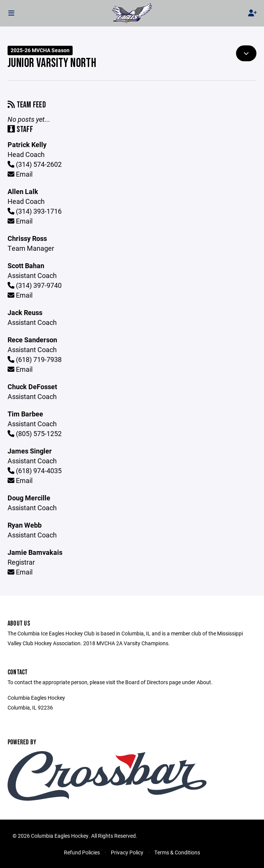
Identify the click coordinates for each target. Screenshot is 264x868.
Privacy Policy (127, 852)
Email (20, 174)
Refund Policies (82, 852)
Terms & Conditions (177, 852)
